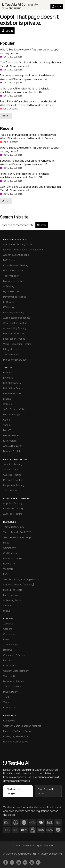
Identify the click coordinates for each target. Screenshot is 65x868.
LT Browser (9, 302)
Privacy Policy (10, 692)
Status (7, 611)
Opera (7, 420)
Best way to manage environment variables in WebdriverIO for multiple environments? (27, 77)
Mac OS (7, 430)
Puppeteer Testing (14, 485)
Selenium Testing (13, 464)
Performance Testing (15, 297)
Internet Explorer (12, 393)
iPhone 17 (8, 372)
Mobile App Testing (14, 281)
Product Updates (13, 558)
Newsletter (9, 564)
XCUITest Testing (13, 514)
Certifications (11, 553)
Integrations (10, 349)
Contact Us (9, 707)
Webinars (8, 569)
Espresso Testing (13, 508)
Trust (6, 697)
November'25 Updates (16, 742)
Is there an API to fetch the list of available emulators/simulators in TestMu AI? (25, 90)
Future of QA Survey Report (18, 731)
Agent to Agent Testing (16, 255)
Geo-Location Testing (15, 323)
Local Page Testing (14, 312)
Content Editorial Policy (16, 671)
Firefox (7, 399)
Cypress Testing (12, 475)
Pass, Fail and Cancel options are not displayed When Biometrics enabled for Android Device (28, 103)
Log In (57, 6)
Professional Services (15, 360)
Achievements (11, 645)
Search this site (14, 217)
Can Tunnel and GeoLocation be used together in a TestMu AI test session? (30, 64)
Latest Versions (12, 595)
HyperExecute (11, 291)
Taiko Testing (11, 490)
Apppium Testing (13, 503)
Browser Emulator (13, 451)
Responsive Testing (14, 333)
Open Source (10, 666)
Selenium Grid (11, 469)
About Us (8, 624)
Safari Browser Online (15, 409)
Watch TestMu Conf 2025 (17, 532)
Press (6, 639)
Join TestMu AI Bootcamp (17, 537)
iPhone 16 (8, 378)
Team (6, 702)
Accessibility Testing (15, 328)
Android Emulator (13, 446)
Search (42, 225)
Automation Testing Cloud (18, 244)
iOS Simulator (10, 441)
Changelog (9, 721)
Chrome (8, 404)
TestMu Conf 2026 (14, 527)
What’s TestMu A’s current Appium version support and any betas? (30, 51)
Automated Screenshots (17, 318)
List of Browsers (12, 383)
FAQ (5, 574)
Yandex (7, 425)
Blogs (6, 543)
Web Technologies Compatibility (21, 579)
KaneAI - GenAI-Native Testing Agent (23, 250)
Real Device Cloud (13, 271)
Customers (9, 634)
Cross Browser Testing (16, 265)
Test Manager (11, 276)
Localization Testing (14, 339)
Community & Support (15, 655)
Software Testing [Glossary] (19, 585)
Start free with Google (14, 791)
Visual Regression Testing (17, 344)
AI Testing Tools (12, 600)
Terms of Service (12, 686)
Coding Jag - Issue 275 (16, 736)
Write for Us (10, 676)
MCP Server (9, 260)
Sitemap (8, 606)
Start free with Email (46, 791)
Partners (8, 660)
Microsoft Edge (12, 414)
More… (6, 116)
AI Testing (9, 286)
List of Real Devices (14, 388)
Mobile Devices (12, 435)
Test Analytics (11, 354)
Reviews (8, 650)
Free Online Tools (13, 590)
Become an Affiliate (14, 681)
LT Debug (8, 307)
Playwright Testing (13, 480)
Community (9, 548)
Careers (8, 629)
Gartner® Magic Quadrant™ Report (22, 726)
